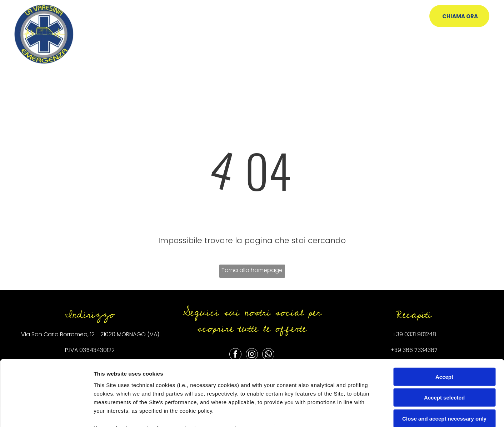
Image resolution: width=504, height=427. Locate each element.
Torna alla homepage (252, 270)
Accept (444, 317)
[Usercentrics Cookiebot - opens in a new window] (46, 413)
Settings (363, 413)
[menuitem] (154, 20)
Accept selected (444, 338)
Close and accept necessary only (444, 359)
